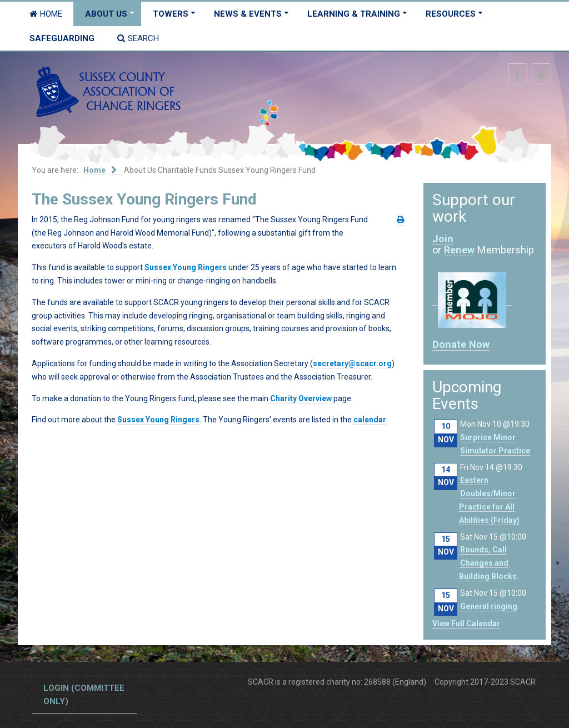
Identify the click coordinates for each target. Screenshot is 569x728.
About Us (106, 14)
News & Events (248, 14)
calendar (370, 420)
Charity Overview (301, 398)
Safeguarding (62, 38)
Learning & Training (354, 14)
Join (443, 239)
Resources (451, 14)
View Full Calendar (466, 624)
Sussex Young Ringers (186, 267)
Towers (171, 14)
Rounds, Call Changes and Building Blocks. (489, 563)
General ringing (489, 606)
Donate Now (461, 344)
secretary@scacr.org (352, 363)
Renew (459, 250)
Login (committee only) (84, 695)
